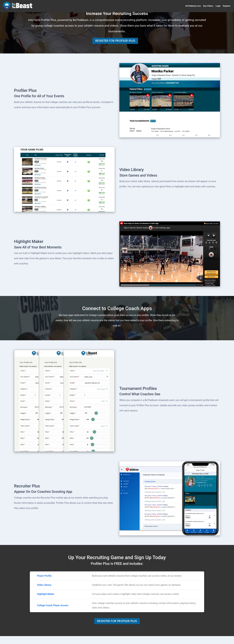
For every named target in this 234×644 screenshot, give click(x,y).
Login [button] (218, 6)
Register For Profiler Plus (115, 41)
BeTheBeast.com (193, 6)
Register (227, 6)
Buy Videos (208, 6)
